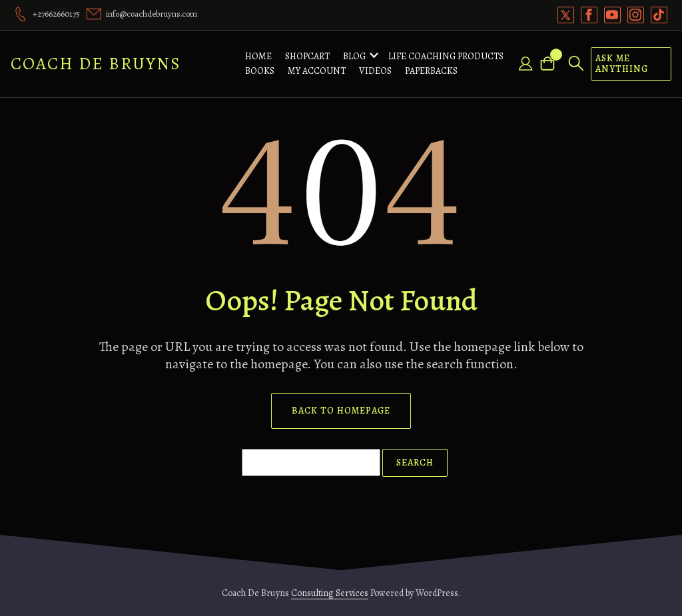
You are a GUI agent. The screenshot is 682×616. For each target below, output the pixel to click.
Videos (375, 71)
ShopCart (307, 56)
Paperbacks (431, 71)
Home (258, 56)
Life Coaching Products (446, 56)
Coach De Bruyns (96, 64)
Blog (354, 56)
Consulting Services (330, 593)
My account (317, 71)
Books (260, 71)
